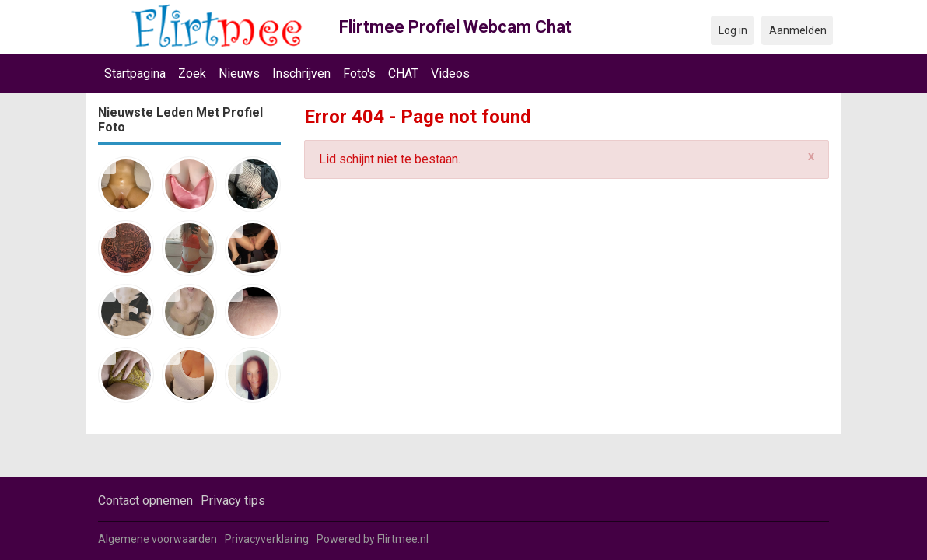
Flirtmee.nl (403, 539)
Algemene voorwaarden (157, 539)
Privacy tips (233, 500)
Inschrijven (301, 73)
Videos (450, 73)
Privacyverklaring (267, 539)
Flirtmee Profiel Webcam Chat (455, 27)
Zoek (192, 73)
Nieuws (239, 73)
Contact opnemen (145, 500)
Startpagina (135, 73)
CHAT (403, 73)
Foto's (359, 73)
